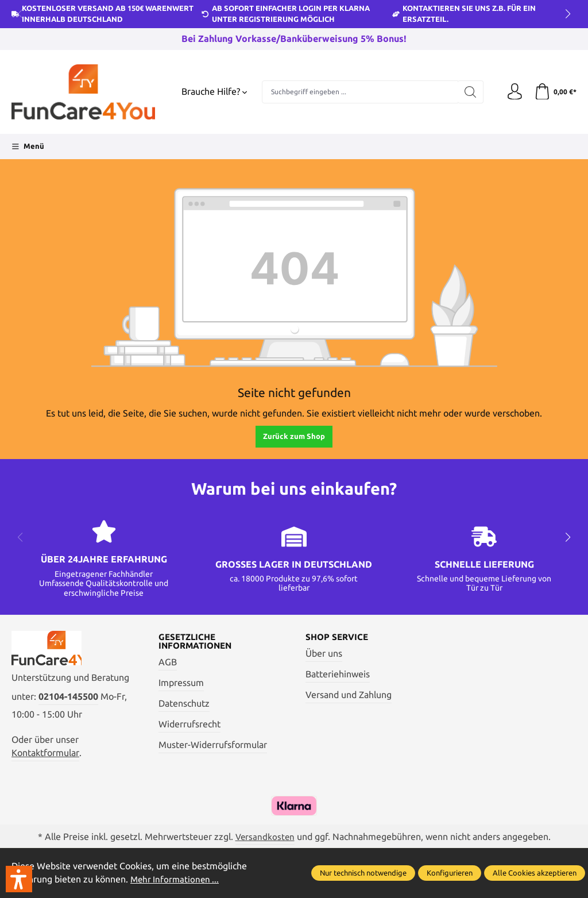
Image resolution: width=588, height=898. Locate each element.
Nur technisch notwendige (363, 873)
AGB (168, 663)
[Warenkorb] (555, 92)
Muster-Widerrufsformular (213, 745)
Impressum (181, 683)
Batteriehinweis (338, 675)
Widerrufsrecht (189, 725)
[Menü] (28, 147)
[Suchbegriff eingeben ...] (359, 92)
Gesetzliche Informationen (198, 641)
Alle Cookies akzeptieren (535, 873)
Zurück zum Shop (294, 436)
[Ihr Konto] (513, 92)
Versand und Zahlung (349, 695)
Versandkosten (265, 839)
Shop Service (339, 637)
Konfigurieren (450, 873)
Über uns (324, 654)
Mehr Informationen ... (176, 880)
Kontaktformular (45, 755)
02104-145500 (68, 698)
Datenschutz (184, 704)
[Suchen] (469, 92)
